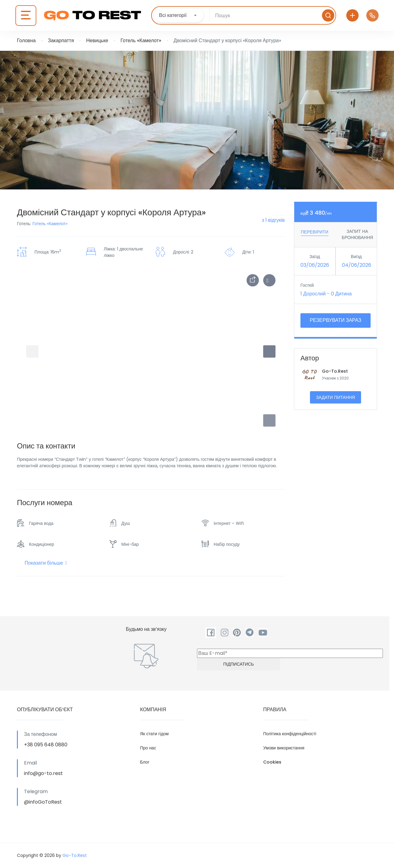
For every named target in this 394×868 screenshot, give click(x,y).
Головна (26, 41)
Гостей (307, 285)
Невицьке (97, 41)
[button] (269, 420)
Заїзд (315, 257)
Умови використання (284, 748)
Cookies (272, 762)
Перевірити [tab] (314, 232)
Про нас (148, 748)
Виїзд (356, 257)
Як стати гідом (154, 734)
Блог (145, 762)
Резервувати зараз (335, 320)
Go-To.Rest (335, 371)
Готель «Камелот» (141, 41)
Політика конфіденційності (290, 734)
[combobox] (179, 15)
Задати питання (336, 397)
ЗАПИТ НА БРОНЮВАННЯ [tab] (357, 234)
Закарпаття (61, 41)
